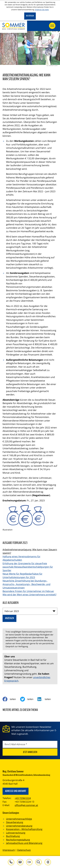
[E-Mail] (30, 744)
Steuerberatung (14, 822)
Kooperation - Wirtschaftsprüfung (24, 829)
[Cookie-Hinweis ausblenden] (30, 16)
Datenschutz (24, 850)
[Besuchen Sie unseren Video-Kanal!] (29, 862)
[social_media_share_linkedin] (46, 699)
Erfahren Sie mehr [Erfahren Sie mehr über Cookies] (42, 10)
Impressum (9, 850)
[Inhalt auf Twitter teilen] (29, 699)
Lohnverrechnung (16, 833)
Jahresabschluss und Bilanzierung (24, 843)
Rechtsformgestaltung (18, 840)
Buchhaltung (13, 836)
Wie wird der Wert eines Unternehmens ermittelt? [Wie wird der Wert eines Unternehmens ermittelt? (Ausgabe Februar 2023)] (30, 595)
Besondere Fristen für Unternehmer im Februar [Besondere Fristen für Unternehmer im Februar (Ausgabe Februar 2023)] (28, 591)
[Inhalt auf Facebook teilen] (11, 699)
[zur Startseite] (14, 27)
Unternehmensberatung (19, 826)
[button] (11, 862)
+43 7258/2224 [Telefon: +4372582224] (23, 798)
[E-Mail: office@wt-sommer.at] (20, 862)
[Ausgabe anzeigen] (9, 618)
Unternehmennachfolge (19, 819)
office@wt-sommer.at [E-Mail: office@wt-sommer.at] (26, 805)
